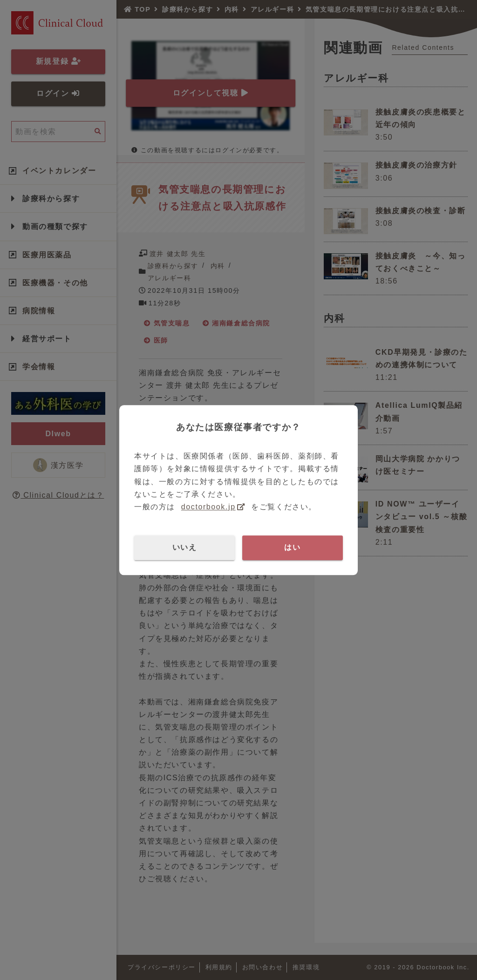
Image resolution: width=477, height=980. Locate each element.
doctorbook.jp (208, 507)
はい (292, 547)
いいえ (185, 547)
